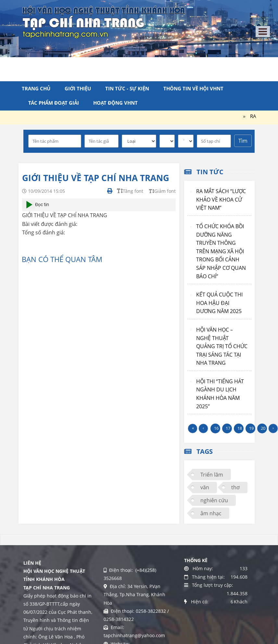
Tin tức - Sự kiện (127, 88)
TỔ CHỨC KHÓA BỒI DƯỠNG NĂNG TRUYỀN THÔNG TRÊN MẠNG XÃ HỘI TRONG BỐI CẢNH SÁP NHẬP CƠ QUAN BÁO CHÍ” (221, 251)
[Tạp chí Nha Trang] (104, 21)
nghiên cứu (214, 500)
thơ (235, 487)
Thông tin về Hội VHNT (193, 88)
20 (263, 428)
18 (240, 428)
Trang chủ (36, 88)
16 (216, 428)
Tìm (243, 141)
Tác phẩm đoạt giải (54, 103)
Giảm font (162, 191)
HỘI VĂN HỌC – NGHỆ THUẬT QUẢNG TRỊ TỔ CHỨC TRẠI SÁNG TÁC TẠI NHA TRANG (222, 346)
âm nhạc (211, 513)
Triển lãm (212, 475)
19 (251, 428)
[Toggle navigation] (263, 32)
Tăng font (130, 191)
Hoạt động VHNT (115, 103)
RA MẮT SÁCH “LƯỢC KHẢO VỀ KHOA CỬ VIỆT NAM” (221, 199)
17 (228, 428)
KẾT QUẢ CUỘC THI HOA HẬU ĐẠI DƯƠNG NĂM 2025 (219, 303)
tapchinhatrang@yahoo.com (134, 635)
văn (205, 487)
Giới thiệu (78, 88)
